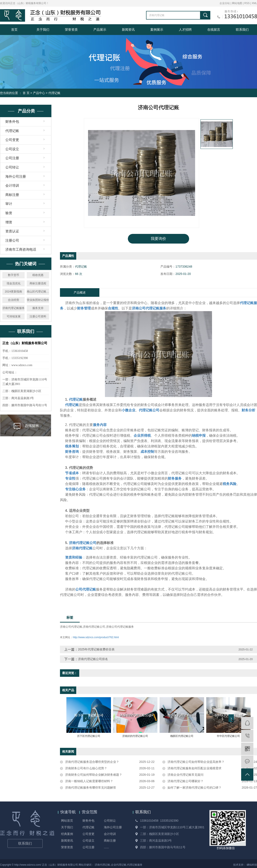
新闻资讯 (128, 30)
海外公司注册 (16, 176)
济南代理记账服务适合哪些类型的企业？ (92, 762)
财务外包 (12, 122)
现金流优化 (14, 283)
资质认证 (12, 231)
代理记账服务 (135, 865)
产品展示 (100, 30)
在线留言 (214, 30)
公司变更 (12, 140)
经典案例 (67, 834)
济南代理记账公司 (94, 627)
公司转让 (12, 167)
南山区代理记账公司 (38, 292)
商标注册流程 (38, 283)
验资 (9, 213)
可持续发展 (14, 316)
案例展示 (157, 30)
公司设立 (12, 149)
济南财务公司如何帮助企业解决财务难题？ (94, 775)
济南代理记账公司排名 (93, 659)
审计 (9, 204)
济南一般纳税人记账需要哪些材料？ (89, 781)
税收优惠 (38, 275)
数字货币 (13, 275)
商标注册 (12, 195)
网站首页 (67, 821)
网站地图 (237, 3)
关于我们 (43, 30)
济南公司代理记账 (71, 627)
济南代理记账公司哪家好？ (185, 781)
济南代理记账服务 (13, 308)
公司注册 (12, 158)
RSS (247, 3)
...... (106, 847)
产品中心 (39, 93)
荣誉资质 (71, 30)
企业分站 (225, 3)
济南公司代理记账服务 (120, 627)
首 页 (26, 93)
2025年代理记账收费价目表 (96, 649)
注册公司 (12, 240)
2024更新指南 (14, 292)
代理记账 (54, 93)
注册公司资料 (38, 316)
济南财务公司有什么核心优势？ (86, 768)
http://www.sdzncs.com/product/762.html (96, 637)
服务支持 (38, 308)
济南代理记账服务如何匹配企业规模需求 (194, 768)
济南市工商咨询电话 (21, 249)
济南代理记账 (102, 865)
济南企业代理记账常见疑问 (185, 775)
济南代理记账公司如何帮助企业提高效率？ (196, 762)
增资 (9, 222)
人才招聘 (185, 30)
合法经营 (13, 300)
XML (254, 3)
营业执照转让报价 (38, 300)
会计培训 (12, 186)
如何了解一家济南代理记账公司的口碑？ (194, 788)
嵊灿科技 (252, 865)
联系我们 (242, 30)
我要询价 (158, 239)
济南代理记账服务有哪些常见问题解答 (91, 788)
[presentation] (86, 718)
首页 (14, 30)
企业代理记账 (119, 865)
